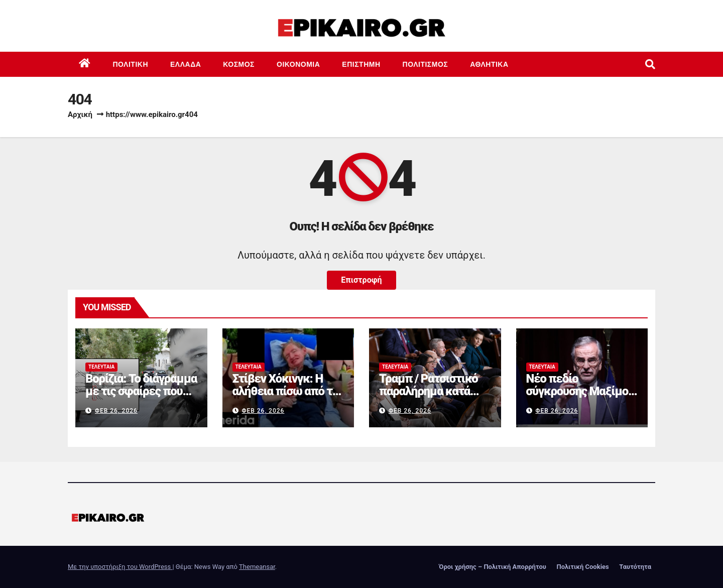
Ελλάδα (186, 64)
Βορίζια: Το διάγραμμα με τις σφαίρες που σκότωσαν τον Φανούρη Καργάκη (141, 397)
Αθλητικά (489, 64)
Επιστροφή (361, 280)
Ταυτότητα (635, 567)
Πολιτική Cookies (582, 567)
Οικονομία (298, 64)
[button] (650, 64)
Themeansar (257, 567)
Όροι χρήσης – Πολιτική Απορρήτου (493, 567)
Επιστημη (361, 64)
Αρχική (80, 114)
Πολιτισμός (426, 64)
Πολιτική (131, 64)
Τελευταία (101, 367)
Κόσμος (239, 64)
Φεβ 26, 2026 (116, 411)
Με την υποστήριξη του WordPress (120, 567)
